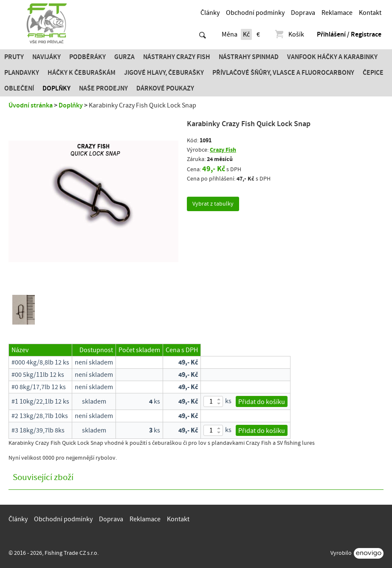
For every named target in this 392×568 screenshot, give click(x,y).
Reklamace (337, 13)
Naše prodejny (103, 88)
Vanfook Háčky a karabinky (332, 57)
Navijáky (47, 57)
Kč (246, 34)
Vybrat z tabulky (213, 204)
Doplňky (56, 88)
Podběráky (87, 57)
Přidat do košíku (262, 402)
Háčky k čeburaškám (82, 73)
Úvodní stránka (31, 105)
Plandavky (22, 73)
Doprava (303, 13)
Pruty (14, 57)
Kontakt (370, 13)
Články (210, 13)
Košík (289, 34)
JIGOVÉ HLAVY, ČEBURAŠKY (164, 73)
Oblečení (19, 88)
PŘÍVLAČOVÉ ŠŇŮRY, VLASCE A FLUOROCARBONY (283, 73)
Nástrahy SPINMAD (249, 57)
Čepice (373, 73)
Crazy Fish (223, 150)
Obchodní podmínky (255, 13)
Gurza (124, 57)
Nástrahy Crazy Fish (177, 57)
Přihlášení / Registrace (349, 34)
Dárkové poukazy (165, 88)
